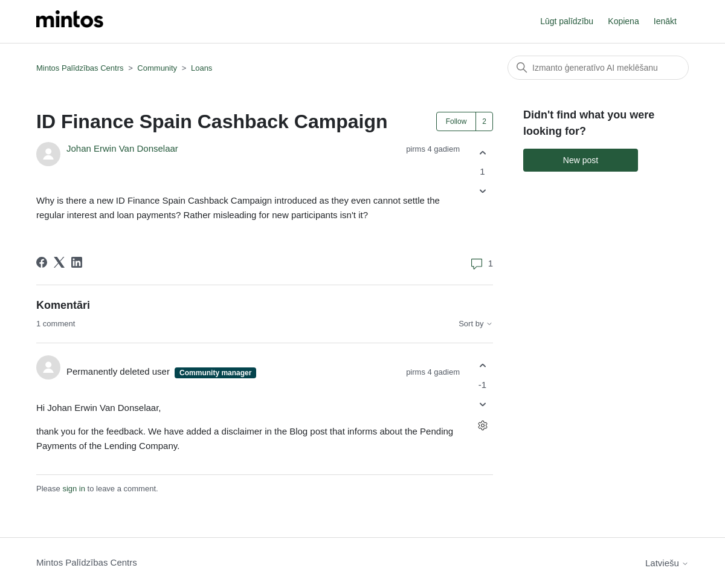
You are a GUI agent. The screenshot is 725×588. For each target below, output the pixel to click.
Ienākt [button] (665, 21)
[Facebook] (42, 262)
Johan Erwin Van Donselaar (122, 148)
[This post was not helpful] (482, 191)
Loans (201, 68)
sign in (74, 489)
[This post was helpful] (482, 153)
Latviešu (667, 563)
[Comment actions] (482, 425)
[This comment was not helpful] (482, 404)
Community (157, 68)
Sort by (476, 324)
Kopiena (623, 21)
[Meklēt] (598, 68)
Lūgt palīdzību (567, 21)
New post (581, 160)
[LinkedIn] (77, 262)
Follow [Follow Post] (456, 121)
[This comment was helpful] (482, 366)
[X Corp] (59, 262)
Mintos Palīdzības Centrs (80, 68)
